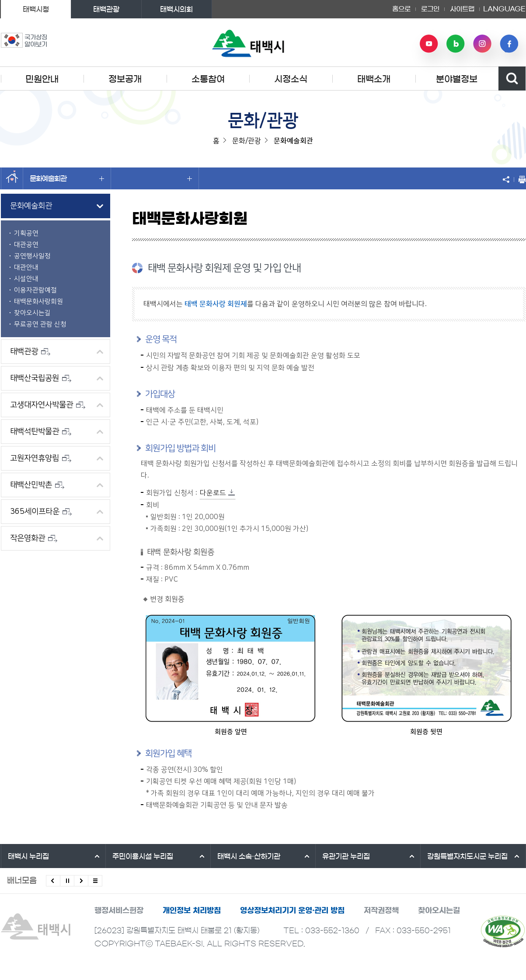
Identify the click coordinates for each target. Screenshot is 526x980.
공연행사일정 (32, 256)
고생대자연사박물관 (48, 405)
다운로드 (213, 493)
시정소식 (291, 79)
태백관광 (106, 9)
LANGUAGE (504, 9)
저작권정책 (381, 910)
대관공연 (26, 245)
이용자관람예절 (35, 290)
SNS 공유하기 (508, 179)
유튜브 (429, 44)
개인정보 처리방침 (192, 910)
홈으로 (401, 9)
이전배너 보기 (53, 881)
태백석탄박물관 (41, 432)
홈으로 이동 (12, 178)
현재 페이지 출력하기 (520, 179)
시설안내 (26, 279)
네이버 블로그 (456, 44)
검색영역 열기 (512, 78)
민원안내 (42, 79)
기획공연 (26, 233)
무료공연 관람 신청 (40, 324)
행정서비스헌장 (119, 910)
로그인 (430, 9)
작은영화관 (34, 538)
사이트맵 (462, 9)
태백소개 (374, 79)
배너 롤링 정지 (67, 881)
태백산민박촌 (37, 485)
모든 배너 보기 (95, 881)
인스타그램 (482, 44)
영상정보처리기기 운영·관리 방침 (292, 910)
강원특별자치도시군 (467, 856)
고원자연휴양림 (41, 458)
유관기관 (346, 856)
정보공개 (125, 79)
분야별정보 (457, 79)
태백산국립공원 (41, 378)
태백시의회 (176, 9)
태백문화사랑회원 (38, 302)
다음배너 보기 (81, 881)
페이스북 (509, 44)
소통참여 (208, 79)
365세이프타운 (41, 512)
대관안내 (26, 267)
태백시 (28, 856)
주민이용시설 (143, 856)
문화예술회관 (67, 178)
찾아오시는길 (32, 313)
